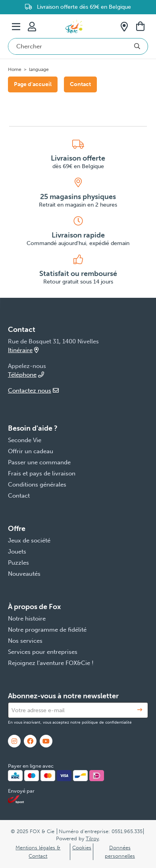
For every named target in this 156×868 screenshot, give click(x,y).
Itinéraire (23, 350)
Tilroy (92, 838)
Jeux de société (29, 540)
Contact (80, 84)
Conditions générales (37, 485)
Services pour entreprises (43, 652)
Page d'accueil (33, 84)
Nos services (25, 641)
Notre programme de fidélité (47, 630)
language (39, 69)
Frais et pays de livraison (42, 473)
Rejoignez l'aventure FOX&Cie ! (51, 663)
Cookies (82, 848)
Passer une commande (39, 462)
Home (15, 69)
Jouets (17, 552)
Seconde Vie (25, 440)
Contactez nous (33, 391)
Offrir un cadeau (31, 451)
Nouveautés (24, 574)
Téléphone (26, 375)
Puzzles (18, 563)
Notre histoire (27, 619)
